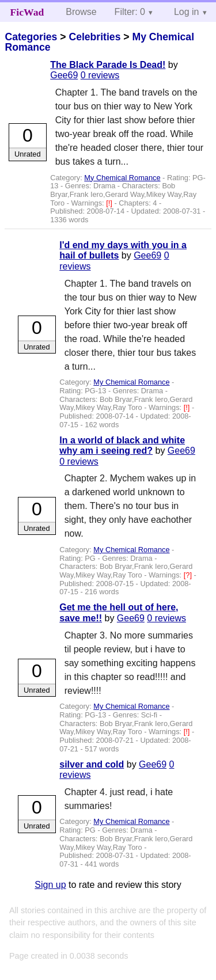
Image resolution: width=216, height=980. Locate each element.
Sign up (50, 885)
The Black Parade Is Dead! (108, 65)
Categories (31, 37)
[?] (189, 575)
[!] (110, 203)
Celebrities (94, 37)
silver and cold (92, 764)
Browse (81, 12)
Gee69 (64, 75)
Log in (187, 12)
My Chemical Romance (122, 178)
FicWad (27, 12)
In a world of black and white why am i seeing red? (122, 445)
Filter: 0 (130, 12)
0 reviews (100, 75)
